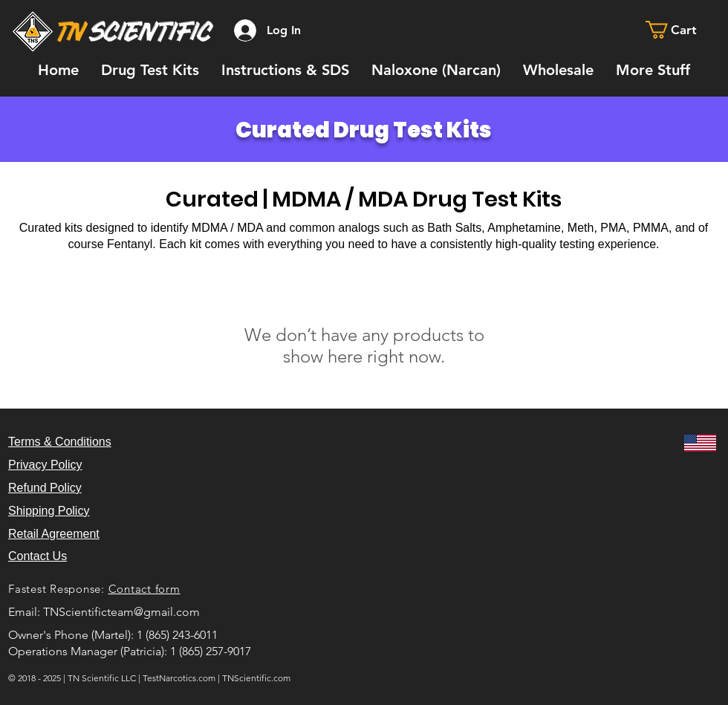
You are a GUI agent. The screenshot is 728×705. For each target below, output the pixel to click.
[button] (682, 30)
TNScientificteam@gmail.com (121, 612)
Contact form (144, 589)
